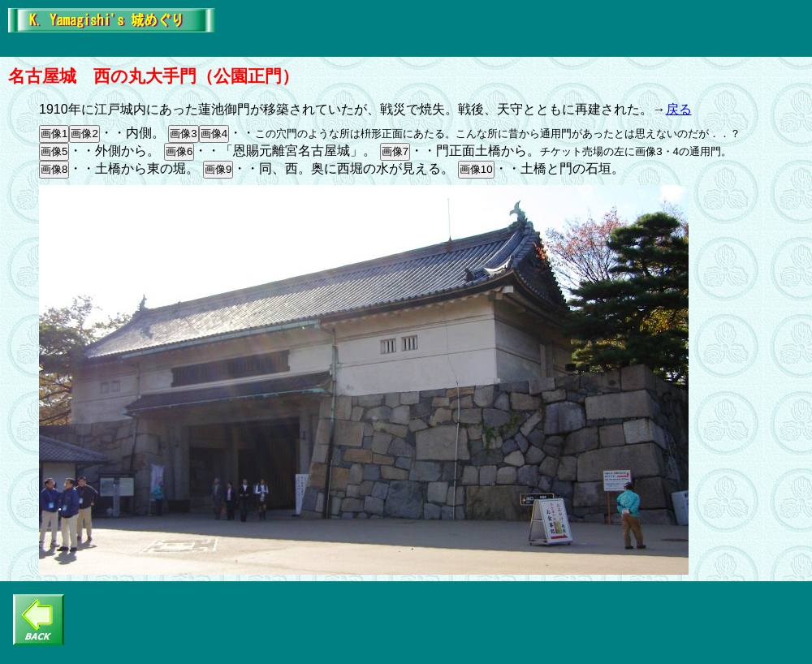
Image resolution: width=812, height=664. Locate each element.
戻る (679, 109)
